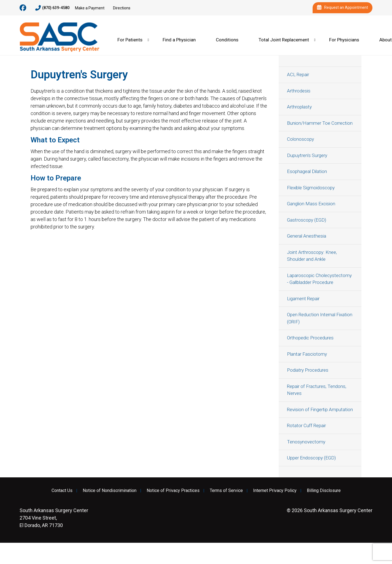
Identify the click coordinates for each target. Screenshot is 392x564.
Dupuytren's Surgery (307, 155)
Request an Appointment (343, 8)
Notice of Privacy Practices (173, 491)
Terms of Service (226, 491)
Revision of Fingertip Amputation (320, 409)
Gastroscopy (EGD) (307, 220)
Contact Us (62, 491)
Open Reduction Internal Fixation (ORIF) (320, 318)
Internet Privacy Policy (275, 491)
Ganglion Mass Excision (311, 204)
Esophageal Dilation (307, 171)
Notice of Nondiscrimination (110, 491)
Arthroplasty (299, 107)
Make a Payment (90, 8)
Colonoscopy (300, 139)
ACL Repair (298, 75)
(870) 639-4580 (52, 8)
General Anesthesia (307, 236)
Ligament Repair (303, 299)
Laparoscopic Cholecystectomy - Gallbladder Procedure (319, 279)
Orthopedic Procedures (310, 338)
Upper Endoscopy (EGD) (311, 458)
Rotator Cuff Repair (306, 425)
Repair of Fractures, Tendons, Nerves (317, 390)
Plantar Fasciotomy (307, 354)
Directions (122, 8)
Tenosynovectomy (306, 442)
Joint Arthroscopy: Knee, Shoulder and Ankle (312, 256)
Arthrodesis (299, 91)
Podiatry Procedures (308, 370)
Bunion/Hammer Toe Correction (320, 123)
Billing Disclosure (324, 491)
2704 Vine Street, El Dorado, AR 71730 (54, 518)
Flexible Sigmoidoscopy (311, 188)
